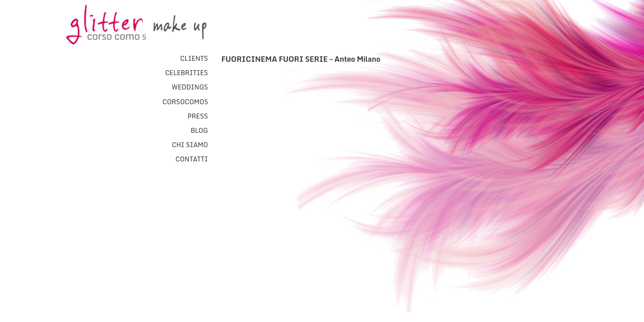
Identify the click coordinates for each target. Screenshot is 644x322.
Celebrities (186, 73)
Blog (199, 131)
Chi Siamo (190, 145)
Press (198, 116)
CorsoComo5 (185, 102)
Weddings (190, 87)
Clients (194, 59)
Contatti (192, 159)
